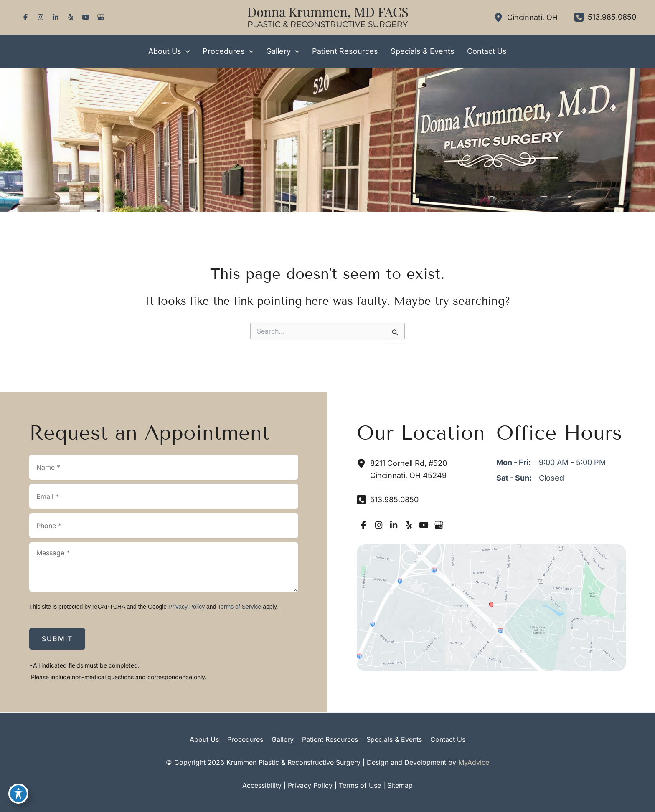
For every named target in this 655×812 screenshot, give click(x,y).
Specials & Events (394, 739)
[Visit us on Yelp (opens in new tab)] (71, 17)
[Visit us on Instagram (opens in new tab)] (41, 17)
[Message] (164, 567)
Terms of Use (360, 785)
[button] (186, 51)
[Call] (605, 17)
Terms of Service (239, 607)
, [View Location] (532, 17)
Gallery (283, 739)
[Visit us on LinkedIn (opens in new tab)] (56, 17)
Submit (57, 639)
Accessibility (262, 785)
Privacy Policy (187, 607)
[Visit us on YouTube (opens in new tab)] (86, 17)
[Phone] (164, 526)
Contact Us (448, 739)
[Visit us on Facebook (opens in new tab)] (25, 17)
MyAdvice (474, 762)
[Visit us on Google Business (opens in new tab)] (101, 17)
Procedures (245, 739)
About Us (204, 739)
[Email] (164, 496)
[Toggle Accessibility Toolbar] (18, 794)
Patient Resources (330, 739)
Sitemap (400, 785)
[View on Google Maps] (491, 607)
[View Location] (500, 17)
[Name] (164, 467)
